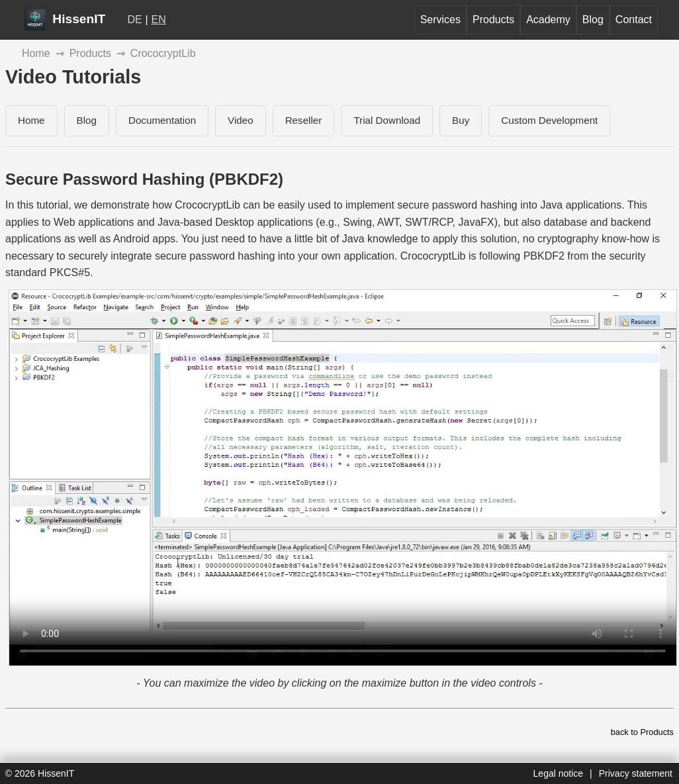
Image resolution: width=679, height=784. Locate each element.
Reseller (304, 120)
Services (440, 20)
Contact (634, 20)
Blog (593, 20)
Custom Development (549, 120)
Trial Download (387, 120)
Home (36, 53)
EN (159, 20)
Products (493, 20)
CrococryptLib (163, 53)
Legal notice (559, 773)
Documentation (162, 120)
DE (135, 20)
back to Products (642, 732)
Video (241, 120)
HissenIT (65, 19)
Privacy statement (636, 773)
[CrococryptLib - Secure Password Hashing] (343, 478)
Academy (548, 20)
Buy (461, 120)
